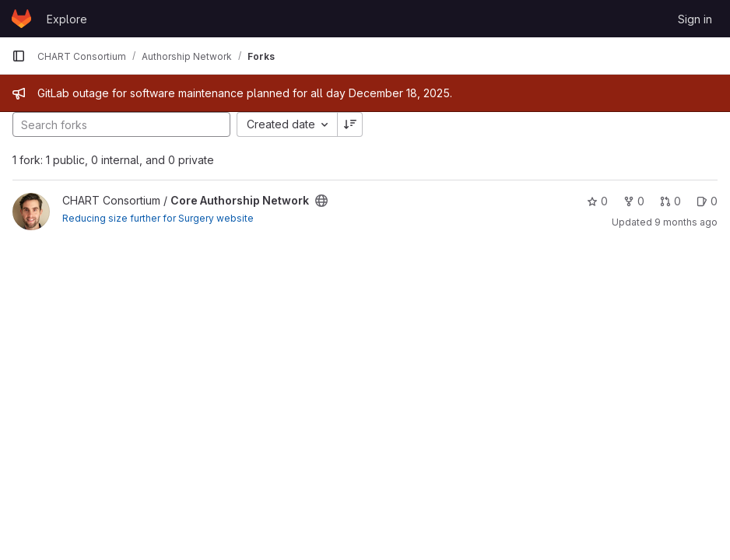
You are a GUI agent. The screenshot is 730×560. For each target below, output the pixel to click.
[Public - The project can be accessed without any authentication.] (321, 201)
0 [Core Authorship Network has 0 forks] (634, 201)
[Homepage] (21, 19)
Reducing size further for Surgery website (158, 218)
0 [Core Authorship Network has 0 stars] (597, 201)
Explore (67, 19)
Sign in (695, 19)
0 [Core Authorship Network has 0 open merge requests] (670, 201)
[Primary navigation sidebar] (19, 56)
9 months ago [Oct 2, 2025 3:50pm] (686, 222)
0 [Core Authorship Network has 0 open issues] (707, 201)
